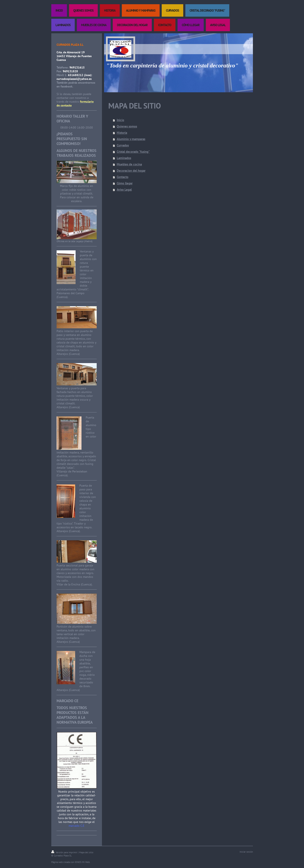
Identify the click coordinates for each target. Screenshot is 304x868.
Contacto (123, 177)
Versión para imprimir (65, 852)
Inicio (120, 120)
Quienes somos (127, 126)
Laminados (124, 158)
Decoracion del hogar (131, 171)
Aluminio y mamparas (131, 139)
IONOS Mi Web (82, 862)
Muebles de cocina (129, 164)
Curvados (123, 145)
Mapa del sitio (86, 852)
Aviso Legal (124, 190)
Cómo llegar (125, 183)
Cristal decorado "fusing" (133, 152)
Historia (122, 133)
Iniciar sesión (246, 852)
